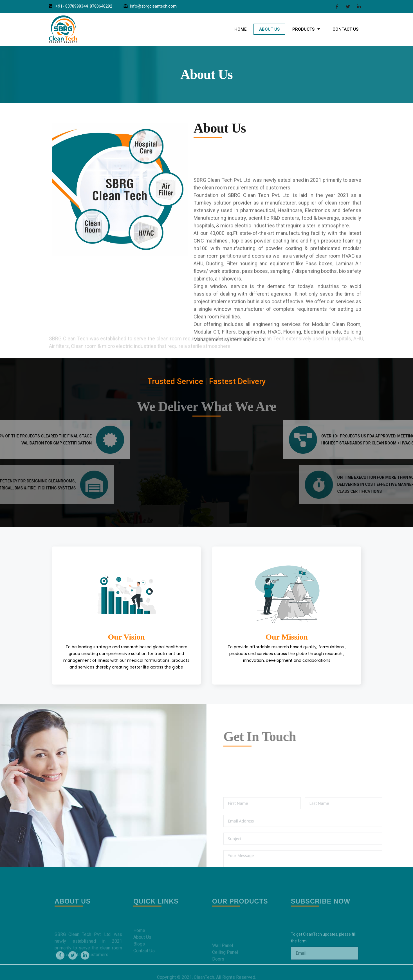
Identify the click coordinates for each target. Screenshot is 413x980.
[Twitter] (348, 6)
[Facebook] (337, 6)
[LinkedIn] (359, 6)
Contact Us (345, 29)
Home (240, 29)
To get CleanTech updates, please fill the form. (323, 961)
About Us (269, 29)
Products (306, 29)
